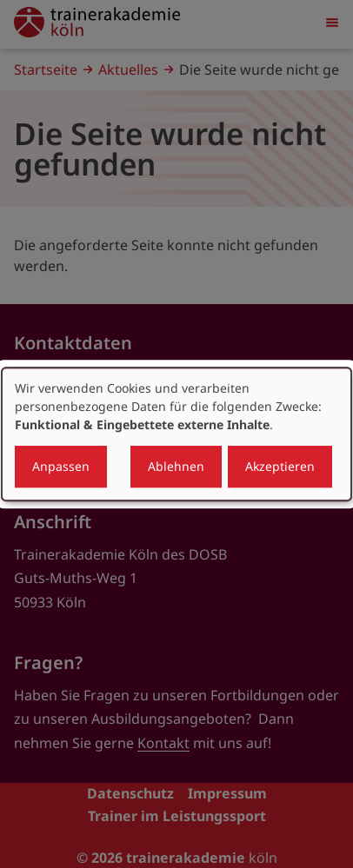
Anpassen (61, 466)
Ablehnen (176, 466)
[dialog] (176, 434)
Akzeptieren (280, 466)
